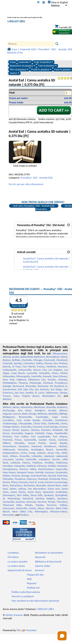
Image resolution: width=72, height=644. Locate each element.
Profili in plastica (41, 70)
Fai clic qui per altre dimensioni (26, 184)
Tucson (7, 396)
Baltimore (39, 357)
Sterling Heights (45, 498)
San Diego (56, 389)
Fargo (49, 433)
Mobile (52, 466)
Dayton (25, 430)
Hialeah (63, 446)
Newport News (25, 472)
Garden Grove (47, 440)
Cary (19, 420)
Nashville (37, 376)
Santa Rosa (34, 492)
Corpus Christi (11, 430)
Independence (11, 453)
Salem (13, 489)
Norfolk (39, 472)
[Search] (31, 44)
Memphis (45, 373)
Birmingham (53, 357)
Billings (63, 414)
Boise (64, 357)
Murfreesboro (46, 469)
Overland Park (39, 476)
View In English (58, 2)
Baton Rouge (29, 414)
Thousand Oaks (12, 505)
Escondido (17, 433)
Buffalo (16, 360)
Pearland (43, 479)
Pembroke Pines (58, 479)
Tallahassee (52, 393)
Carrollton (8, 420)
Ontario (16, 476)
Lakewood (62, 456)
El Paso (17, 366)
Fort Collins (21, 436)
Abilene (7, 407)
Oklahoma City (37, 380)
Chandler (48, 420)
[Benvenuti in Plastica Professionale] (26, 15)
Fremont (8, 440)
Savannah (48, 492)
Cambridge (42, 417)
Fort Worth (29, 366)
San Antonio (42, 389)
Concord (37, 427)
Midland (31, 466)
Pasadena (20, 479)
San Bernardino (37, 489)
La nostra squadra (17, 562)
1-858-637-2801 (16, 21)
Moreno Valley (28, 469)
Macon (26, 463)
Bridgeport (9, 417)
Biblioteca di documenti (48, 562)
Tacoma (42, 502)
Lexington (44, 459)
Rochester (29, 485)
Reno (6, 485)
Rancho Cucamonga (56, 482)
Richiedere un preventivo (49, 553)
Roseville (41, 485)
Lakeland (49, 456)
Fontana (7, 436)
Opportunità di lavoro (20, 570)
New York (9, 380)
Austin (16, 357)
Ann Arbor (25, 410)
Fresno (41, 366)
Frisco (18, 440)
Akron (16, 407)
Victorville (22, 508)
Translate (26, 630)
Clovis (64, 423)
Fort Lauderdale (41, 436)
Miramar (42, 466)
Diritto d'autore (14, 615)
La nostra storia (16, 566)
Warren (50, 508)
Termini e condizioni (23, 596)
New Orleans (60, 376)
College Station (11, 427)
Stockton (62, 498)
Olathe (6, 476)
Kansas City (40, 370)
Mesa (55, 373)
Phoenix (23, 383)
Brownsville (25, 417)
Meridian (8, 466)
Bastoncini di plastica (22, 66)
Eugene (29, 433)
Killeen (14, 456)
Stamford (28, 498)
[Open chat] (62, 636)
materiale (25, 62)
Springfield (61, 495)
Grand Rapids (58, 443)
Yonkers (24, 515)
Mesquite (20, 466)
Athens (63, 410)
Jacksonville (25, 370)
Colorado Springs (12, 363)
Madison (37, 463)
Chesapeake (25, 423)
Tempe (51, 502)
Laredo (19, 459)
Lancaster (8, 459)
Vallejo (63, 505)
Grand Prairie (37, 443)
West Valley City (22, 512)
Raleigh (7, 386)
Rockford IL (61, 386)
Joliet (64, 453)
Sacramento (9, 389)
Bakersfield (27, 357)
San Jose (19, 393)
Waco (41, 508)
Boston (7, 360)
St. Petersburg (11, 498)
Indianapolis (9, 370)
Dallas (40, 363)
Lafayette (37, 456)
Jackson (41, 453)
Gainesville (30, 440)
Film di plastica (19, 70)
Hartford (51, 366)
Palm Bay (62, 476)
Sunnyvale (8, 502)
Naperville (61, 469)
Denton (35, 430)
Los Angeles (55, 370)
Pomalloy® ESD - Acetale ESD (37, 178)
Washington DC (51, 396)
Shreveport (9, 495)
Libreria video (43, 566)
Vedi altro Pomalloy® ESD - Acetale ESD (34, 206)
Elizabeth (58, 430)
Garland (63, 440)
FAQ (29, 579)
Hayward (36, 446)
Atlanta (7, 357)
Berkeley (53, 414)
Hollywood (9, 450)
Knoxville (25, 456)
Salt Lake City (25, 389)
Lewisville (31, 459)
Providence (61, 383)
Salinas (22, 489)
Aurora (17, 414)
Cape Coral (60, 417)
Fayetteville (61, 433)
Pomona (23, 482)
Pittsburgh (35, 383)
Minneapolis (23, 376)
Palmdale (8, 479)
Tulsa (16, 396)
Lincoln (56, 459)
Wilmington (41, 512)
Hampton (24, 446)
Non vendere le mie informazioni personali (35, 601)
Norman (49, 472)
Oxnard (52, 476)
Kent (5, 456)
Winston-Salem (59, 512)
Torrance (52, 505)
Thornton (62, 502)
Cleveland (62, 360)
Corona (63, 427)
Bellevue (42, 414)
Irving (32, 453)
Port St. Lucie (37, 482)
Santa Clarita (18, 492)
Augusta (7, 414)
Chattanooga (10, 423)
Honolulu (23, 450)
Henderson (50, 446)
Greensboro (9, 446)
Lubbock (15, 463)
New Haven (9, 472)
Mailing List (33, 588)
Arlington (40, 410)
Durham (46, 430)
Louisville (32, 373)
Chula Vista (40, 423)
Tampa (63, 393)
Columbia (26, 427)
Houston (62, 366)
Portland (48, 383)
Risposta (32, 583)
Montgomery (10, 469)
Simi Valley (23, 495)
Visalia (32, 508)
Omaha (52, 380)
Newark (47, 376)
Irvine (24, 453)
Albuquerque (60, 353)
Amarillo (51, 407)
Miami (64, 373)
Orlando (63, 380)
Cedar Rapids (32, 420)
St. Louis (39, 393)
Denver (48, 363)
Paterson (31, 479)
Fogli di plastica (43, 62)
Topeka (40, 505)
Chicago (38, 360)
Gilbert (7, 443)
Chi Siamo (13, 557)
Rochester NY (45, 386)
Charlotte (27, 360)
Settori (14, 73)
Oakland (21, 380)
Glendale (19, 443)
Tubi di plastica (47, 66)
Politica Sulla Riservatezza (26, 592)
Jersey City (53, 453)
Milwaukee (9, 376)
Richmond (18, 386)
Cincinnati (49, 360)
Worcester (8, 515)
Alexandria (27, 407)
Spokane (49, 495)
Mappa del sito (35, 575)
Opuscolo (40, 557)
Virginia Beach (31, 396)
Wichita (7, 399)
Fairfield (40, 433)
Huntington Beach (42, 450)
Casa (13, 62)
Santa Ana (54, 489)
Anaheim (62, 407)
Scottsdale (61, 492)
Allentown (39, 407)
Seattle (29, 393)
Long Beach (18, 373)
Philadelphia (10, 383)
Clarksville (54, 423)
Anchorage (9, 410)
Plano (14, 482)
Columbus (29, 363)
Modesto (62, 466)
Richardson (16, 485)
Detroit (7, 366)
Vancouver (9, 508)
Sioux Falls (36, 495)
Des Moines (60, 363)
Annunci (40, 570)
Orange (25, 476)
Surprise (20, 502)
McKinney (62, 463)
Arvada (52, 410)
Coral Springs (50, 427)
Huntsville (62, 450)
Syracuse (31, 502)
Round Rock (54, 485)
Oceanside (61, 472)
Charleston (61, 420)
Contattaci (13, 553)
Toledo (29, 505)
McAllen (49, 463)
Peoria (6, 482)
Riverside (31, 386)
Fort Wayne (60, 436)
